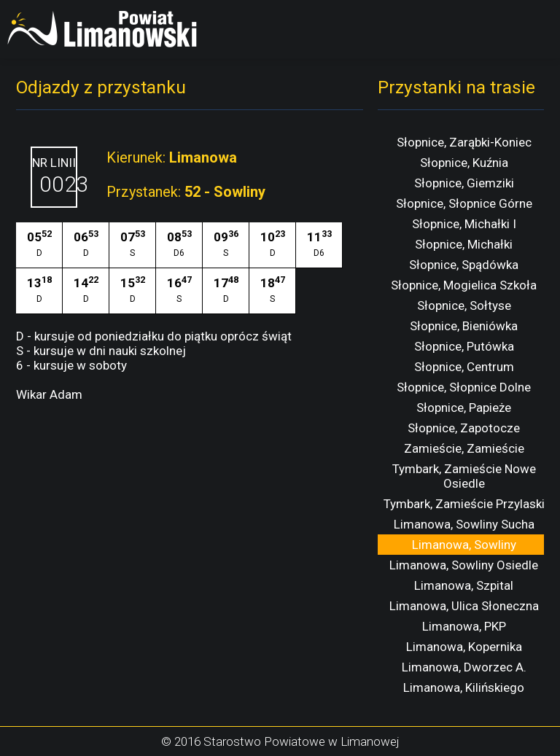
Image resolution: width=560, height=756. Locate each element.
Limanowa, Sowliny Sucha (464, 524)
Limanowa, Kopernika (464, 647)
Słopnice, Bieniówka (464, 326)
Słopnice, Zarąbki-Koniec (464, 142)
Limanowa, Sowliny (464, 545)
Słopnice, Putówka (464, 346)
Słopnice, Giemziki (464, 183)
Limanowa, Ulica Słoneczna (464, 606)
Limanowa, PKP (464, 626)
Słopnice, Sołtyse (464, 305)
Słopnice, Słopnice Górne (464, 203)
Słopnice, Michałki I (464, 224)
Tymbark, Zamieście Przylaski (464, 504)
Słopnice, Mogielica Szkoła (464, 285)
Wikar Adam (49, 394)
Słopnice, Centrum (464, 367)
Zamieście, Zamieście (464, 448)
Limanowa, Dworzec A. (464, 667)
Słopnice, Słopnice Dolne (464, 387)
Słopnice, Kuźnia (464, 163)
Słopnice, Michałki (464, 244)
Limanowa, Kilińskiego (464, 687)
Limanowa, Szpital (464, 585)
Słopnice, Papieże (464, 408)
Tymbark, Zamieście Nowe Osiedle (464, 476)
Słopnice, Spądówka (464, 265)
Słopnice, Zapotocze (464, 428)
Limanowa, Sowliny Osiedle (464, 565)
